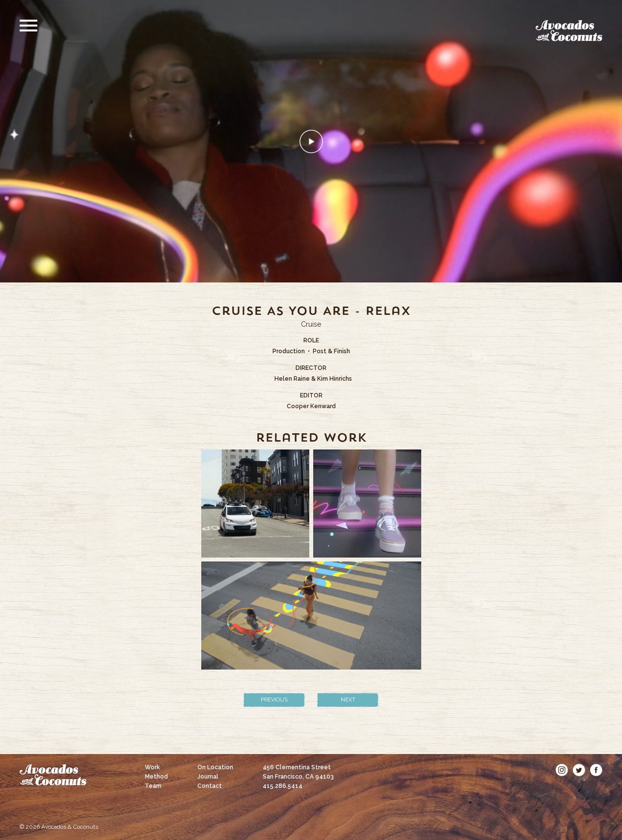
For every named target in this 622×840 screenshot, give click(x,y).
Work (152, 767)
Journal (208, 777)
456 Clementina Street (298, 772)
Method (156, 777)
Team (153, 786)
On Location (215, 767)
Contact (210, 786)
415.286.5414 (283, 786)
